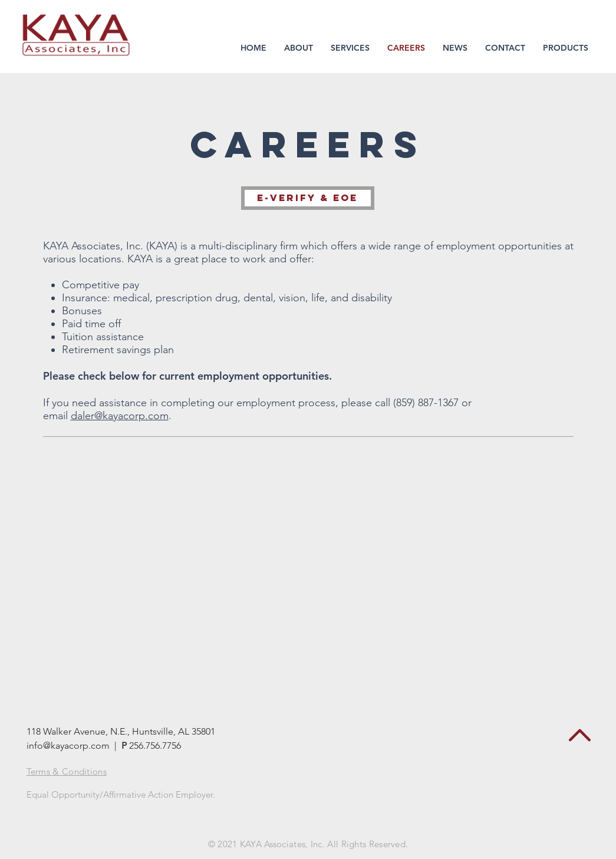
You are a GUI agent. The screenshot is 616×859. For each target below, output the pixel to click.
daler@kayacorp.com (120, 416)
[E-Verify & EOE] (308, 198)
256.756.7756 (156, 746)
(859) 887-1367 (426, 403)
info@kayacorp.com (68, 746)
